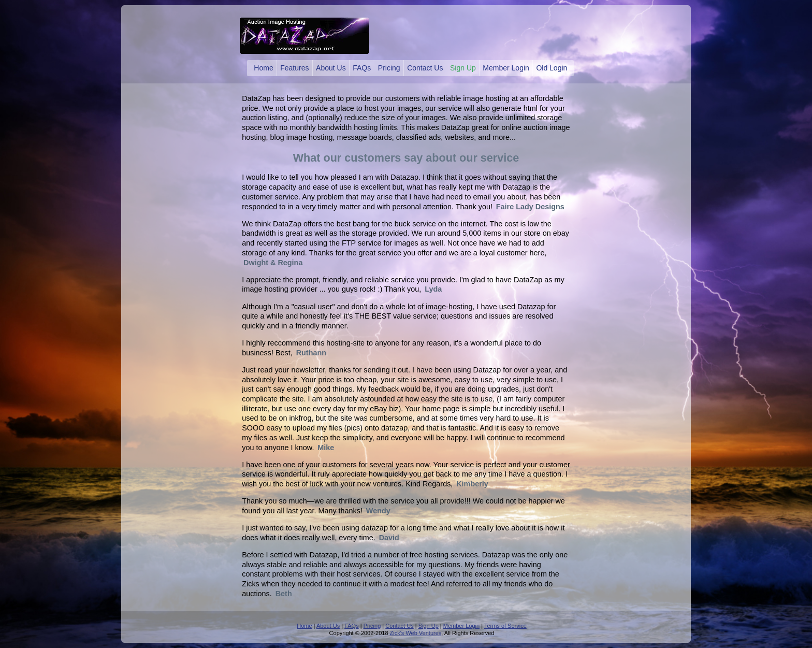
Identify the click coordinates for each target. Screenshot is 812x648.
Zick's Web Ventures (416, 633)
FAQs (362, 68)
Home (263, 68)
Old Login (552, 68)
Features (294, 68)
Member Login (506, 68)
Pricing (389, 68)
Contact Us (425, 68)
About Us (331, 68)
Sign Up (463, 68)
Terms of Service (505, 626)
